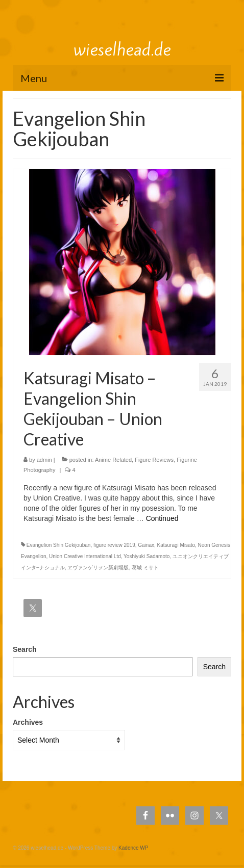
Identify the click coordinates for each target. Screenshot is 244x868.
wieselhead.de (122, 49)
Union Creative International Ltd (85, 556)
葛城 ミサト (145, 568)
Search (25, 649)
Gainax (146, 545)
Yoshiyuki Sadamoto (147, 556)
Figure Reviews (154, 460)
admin (44, 460)
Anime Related (113, 460)
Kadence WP (133, 848)
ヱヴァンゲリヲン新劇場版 (98, 568)
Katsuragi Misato (176, 545)
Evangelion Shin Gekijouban (59, 545)
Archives (28, 722)
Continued (162, 518)
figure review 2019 (114, 545)
